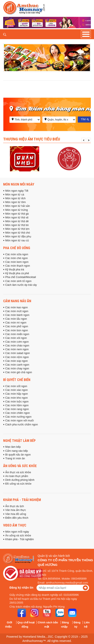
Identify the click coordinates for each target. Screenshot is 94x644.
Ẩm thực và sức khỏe (18, 472)
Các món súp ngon (17, 361)
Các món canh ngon (17, 365)
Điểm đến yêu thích (17, 518)
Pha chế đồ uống (17, 248)
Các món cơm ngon (17, 342)
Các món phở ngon (17, 326)
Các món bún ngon (17, 330)
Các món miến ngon (17, 334)
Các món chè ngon (17, 258)
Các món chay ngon (17, 369)
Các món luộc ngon (17, 402)
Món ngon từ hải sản (18, 206)
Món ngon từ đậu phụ (18, 236)
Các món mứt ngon (17, 311)
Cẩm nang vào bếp (17, 451)
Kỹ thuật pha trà (15, 270)
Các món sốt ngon (16, 386)
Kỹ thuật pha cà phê (17, 273)
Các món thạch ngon (18, 266)
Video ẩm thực (15, 525)
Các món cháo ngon (17, 346)
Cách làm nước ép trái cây (21, 285)
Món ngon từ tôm (15, 202)
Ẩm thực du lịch (15, 506)
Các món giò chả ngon (19, 372)
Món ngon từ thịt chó (18, 233)
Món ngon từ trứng (17, 210)
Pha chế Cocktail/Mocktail (21, 277)
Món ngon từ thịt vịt (17, 218)
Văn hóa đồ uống (16, 514)
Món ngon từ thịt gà (17, 214)
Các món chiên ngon (17, 413)
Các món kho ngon (17, 398)
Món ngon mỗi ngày (19, 184)
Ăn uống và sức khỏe (20, 466)
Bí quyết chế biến (17, 380)
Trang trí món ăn (15, 458)
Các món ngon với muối (19, 421)
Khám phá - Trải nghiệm (22, 500)
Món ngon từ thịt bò (17, 225)
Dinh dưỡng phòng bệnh (20, 480)
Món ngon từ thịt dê (17, 221)
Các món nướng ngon (18, 417)
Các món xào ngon (17, 390)
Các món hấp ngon (17, 394)
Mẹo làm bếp (13, 447)
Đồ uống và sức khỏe (18, 484)
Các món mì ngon (16, 323)
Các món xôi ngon (16, 338)
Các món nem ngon (17, 349)
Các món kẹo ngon (16, 307)
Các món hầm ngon (17, 405)
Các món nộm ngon (17, 357)
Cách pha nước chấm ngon (21, 425)
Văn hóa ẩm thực (16, 510)
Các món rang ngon (17, 409)
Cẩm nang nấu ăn (17, 301)
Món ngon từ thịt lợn (17, 229)
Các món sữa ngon (17, 254)
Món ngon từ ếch (15, 198)
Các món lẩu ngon (16, 319)
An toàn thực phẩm (17, 476)
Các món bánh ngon (17, 315)
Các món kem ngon (17, 262)
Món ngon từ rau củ (17, 240)
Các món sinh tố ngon (18, 281)
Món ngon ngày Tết (17, 191)
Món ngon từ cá (15, 195)
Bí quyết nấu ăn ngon (18, 455)
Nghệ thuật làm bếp (19, 441)
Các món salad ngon (17, 353)
